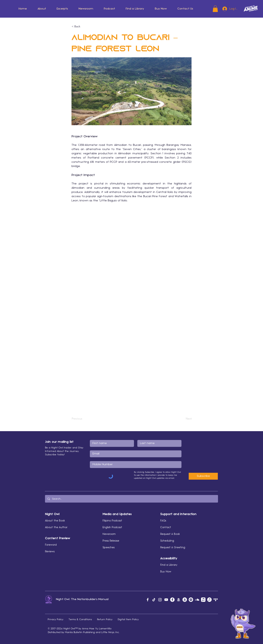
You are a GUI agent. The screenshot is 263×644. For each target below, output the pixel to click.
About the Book (55, 521)
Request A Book (170, 534)
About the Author (56, 527)
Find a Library (169, 565)
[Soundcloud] (197, 600)
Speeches (109, 548)
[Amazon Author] (185, 600)
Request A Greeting (173, 548)
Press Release (111, 541)
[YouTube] (166, 600)
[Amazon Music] (179, 600)
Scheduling (167, 541)
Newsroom (109, 534)
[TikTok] (154, 600)
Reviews (50, 552)
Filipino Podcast (112, 521)
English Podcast (112, 527)
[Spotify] (191, 600)
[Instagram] (160, 600)
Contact (166, 527)
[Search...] (131, 499)
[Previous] (83, 419)
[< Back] (83, 26)
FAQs (163, 521)
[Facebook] (148, 600)
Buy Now (166, 572)
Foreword (51, 545)
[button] (42, 9)
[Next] (183, 419)
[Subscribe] (203, 476)
